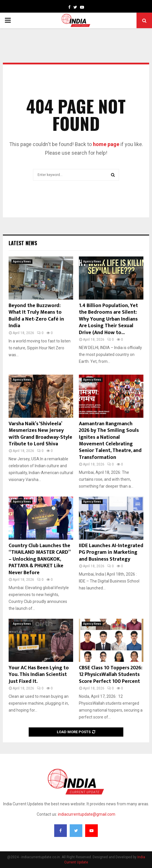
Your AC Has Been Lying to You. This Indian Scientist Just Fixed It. (39, 675)
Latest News (23, 243)
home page (106, 144)
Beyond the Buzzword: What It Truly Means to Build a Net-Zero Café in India (36, 316)
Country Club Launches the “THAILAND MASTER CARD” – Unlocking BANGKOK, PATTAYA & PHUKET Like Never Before (39, 559)
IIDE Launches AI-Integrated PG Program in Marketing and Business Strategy (111, 552)
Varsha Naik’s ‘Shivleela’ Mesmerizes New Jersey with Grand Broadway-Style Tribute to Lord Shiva (40, 434)
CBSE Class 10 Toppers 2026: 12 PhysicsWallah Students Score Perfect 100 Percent (111, 675)
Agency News (22, 261)
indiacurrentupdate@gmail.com (87, 814)
